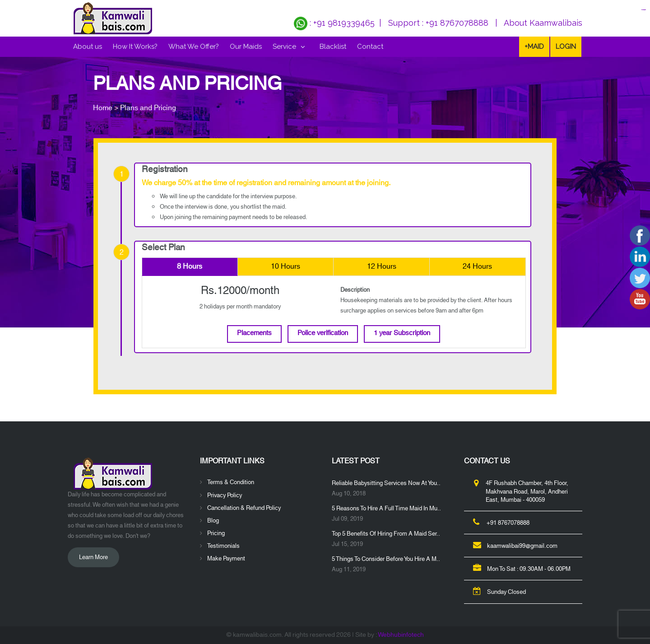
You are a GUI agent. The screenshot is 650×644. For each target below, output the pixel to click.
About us (88, 47)
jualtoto (645, 10)
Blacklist (333, 47)
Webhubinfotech (401, 635)
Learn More (93, 557)
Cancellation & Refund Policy (244, 508)
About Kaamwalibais (543, 23)
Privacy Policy (225, 495)
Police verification (323, 333)
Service (284, 47)
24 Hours (477, 266)
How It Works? (135, 47)
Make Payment (226, 559)
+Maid (534, 47)
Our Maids (246, 47)
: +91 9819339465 (334, 23)
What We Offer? (194, 47)
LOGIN (566, 47)
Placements (254, 333)
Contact (370, 47)
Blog (213, 521)
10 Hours (286, 266)
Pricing (216, 533)
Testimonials (223, 546)
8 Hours (190, 266)
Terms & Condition (231, 482)
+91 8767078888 (457, 23)
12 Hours (382, 266)
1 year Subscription (402, 333)
